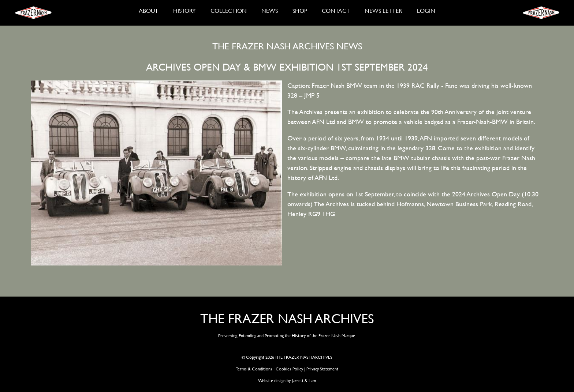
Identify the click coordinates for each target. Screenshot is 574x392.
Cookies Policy (289, 369)
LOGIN (426, 10)
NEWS (270, 10)
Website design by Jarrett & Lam (287, 380)
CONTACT (336, 10)
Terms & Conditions (254, 369)
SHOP (300, 10)
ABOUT (149, 10)
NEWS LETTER (383, 10)
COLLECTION (229, 10)
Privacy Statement (322, 369)
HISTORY (184, 10)
